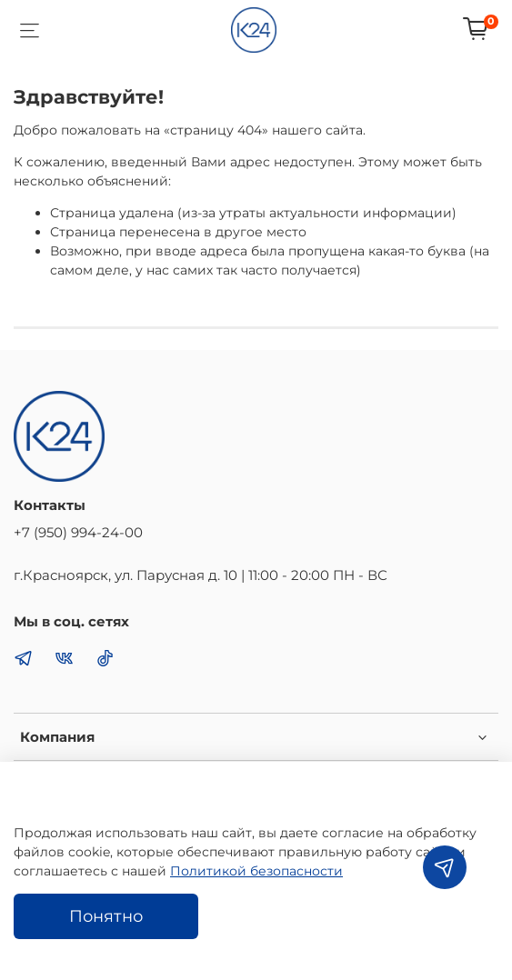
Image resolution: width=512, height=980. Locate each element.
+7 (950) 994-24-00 (78, 532)
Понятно (106, 916)
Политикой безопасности (256, 871)
